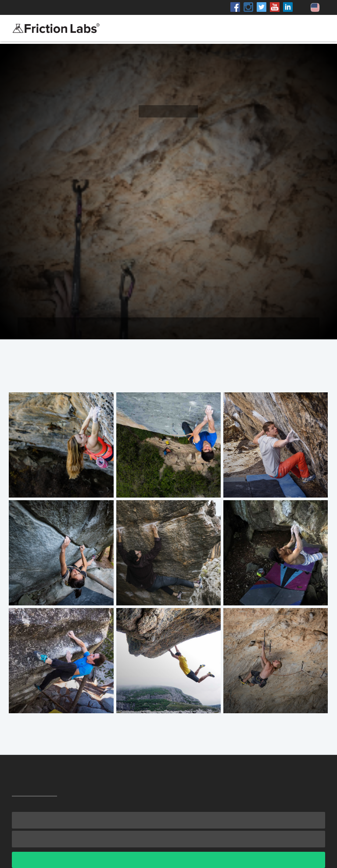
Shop (91, 7)
